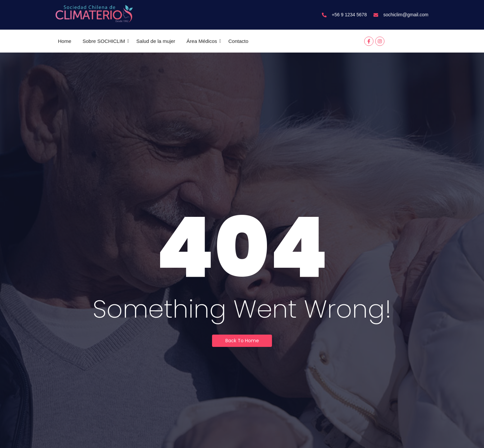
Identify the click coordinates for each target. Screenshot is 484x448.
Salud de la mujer (156, 41)
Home (65, 41)
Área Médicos (203, 41)
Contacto (238, 41)
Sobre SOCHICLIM (105, 41)
